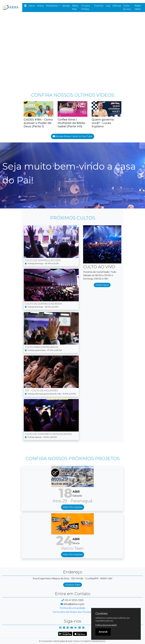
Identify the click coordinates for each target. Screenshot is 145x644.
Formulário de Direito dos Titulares (72, 612)
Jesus (32, 6)
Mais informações (73, 507)
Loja (108, 6)
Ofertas (117, 6)
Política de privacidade (73, 608)
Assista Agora (102, 285)
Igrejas (66, 6)
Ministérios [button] (52, 6)
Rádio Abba (138, 7)
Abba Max (75, 7)
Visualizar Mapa (73, 585)
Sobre (40, 6)
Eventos (99, 6)
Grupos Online (86, 7)
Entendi (103, 632)
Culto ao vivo (127, 7)
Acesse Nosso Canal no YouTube (72, 136)
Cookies (102, 614)
